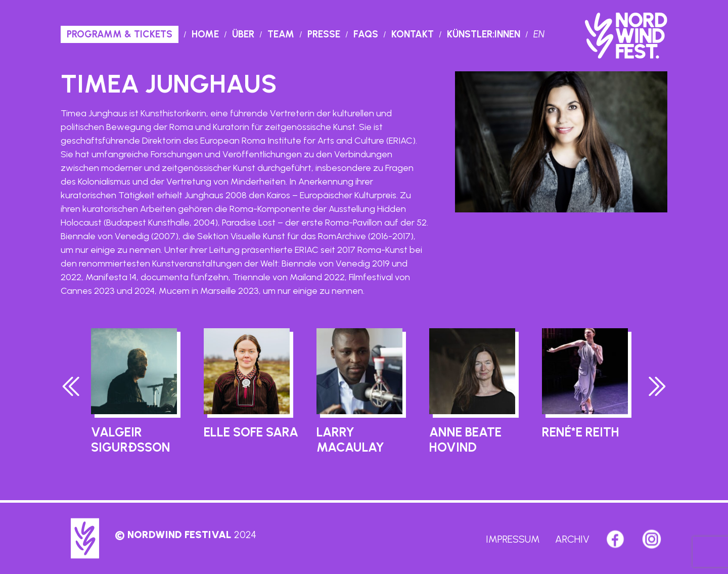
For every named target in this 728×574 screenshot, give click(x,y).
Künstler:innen (484, 34)
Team (281, 34)
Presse (324, 34)
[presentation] (71, 389)
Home (205, 34)
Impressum (513, 539)
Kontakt (413, 34)
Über (243, 34)
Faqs (366, 34)
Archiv (572, 539)
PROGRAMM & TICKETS (120, 34)
